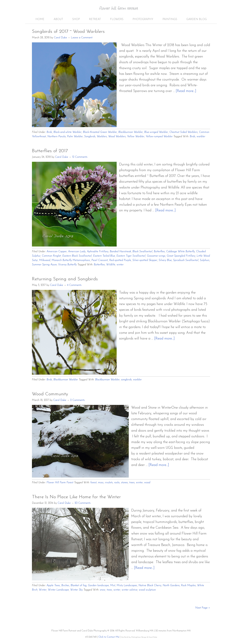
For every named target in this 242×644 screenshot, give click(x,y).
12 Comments (80, 157)
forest (94, 483)
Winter (43, 590)
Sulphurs (205, 260)
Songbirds (90, 137)
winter (120, 265)
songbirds (126, 380)
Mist (113, 585)
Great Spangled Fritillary (181, 256)
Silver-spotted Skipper (145, 260)
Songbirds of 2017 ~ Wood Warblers (68, 32)
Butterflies (159, 252)
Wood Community (50, 394)
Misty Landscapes (127, 585)
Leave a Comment (82, 38)
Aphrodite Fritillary (98, 252)
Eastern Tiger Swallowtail (131, 256)
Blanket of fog (79, 585)
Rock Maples (188, 585)
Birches (65, 585)
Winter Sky (76, 590)
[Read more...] (186, 91)
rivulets (109, 483)
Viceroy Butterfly (67, 265)
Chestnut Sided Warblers (184, 132)
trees (132, 483)
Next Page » (203, 608)
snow (103, 590)
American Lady (77, 252)
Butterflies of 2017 (50, 151)
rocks (117, 483)
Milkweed (45, 260)
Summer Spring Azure (44, 265)
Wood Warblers (117, 137)
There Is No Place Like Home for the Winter (76, 497)
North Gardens (171, 585)
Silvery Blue (165, 260)
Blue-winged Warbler (156, 132)
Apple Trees (53, 585)
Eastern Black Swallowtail (77, 256)
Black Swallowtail (142, 252)
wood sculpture (147, 590)
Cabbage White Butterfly (180, 252)
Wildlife (111, 265)
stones (124, 483)
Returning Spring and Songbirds (65, 279)
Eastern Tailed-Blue (104, 256)
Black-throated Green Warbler (100, 132)
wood (147, 483)
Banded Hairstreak (120, 252)
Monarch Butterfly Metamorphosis (71, 260)
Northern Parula (57, 137)
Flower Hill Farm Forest (60, 483)
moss (101, 483)
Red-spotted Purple (120, 260)
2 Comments (77, 400)
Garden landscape (98, 585)
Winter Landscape (58, 590)
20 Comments (83, 503)
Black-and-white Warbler (67, 132)
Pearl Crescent (100, 260)
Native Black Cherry (150, 585)
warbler (201, 137)
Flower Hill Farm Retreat (121, 10)
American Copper (57, 252)
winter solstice (130, 590)
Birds (49, 132)
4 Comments (74, 285)
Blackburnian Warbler (131, 132)
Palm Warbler (75, 137)
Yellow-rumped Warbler (159, 137)
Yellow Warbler (136, 137)
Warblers (102, 137)
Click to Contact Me (109, 637)
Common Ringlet (51, 256)
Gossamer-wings (156, 256)
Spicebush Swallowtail (186, 260)
